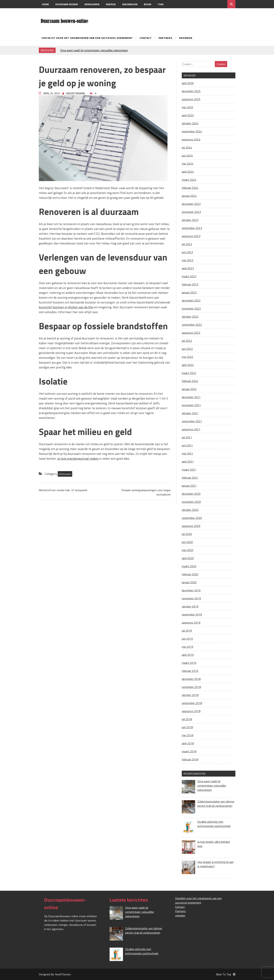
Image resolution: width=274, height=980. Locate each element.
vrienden (186, 38)
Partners (165, 38)
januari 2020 (189, 582)
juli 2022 (187, 341)
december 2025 (191, 91)
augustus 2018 (191, 711)
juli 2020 (187, 534)
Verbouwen (92, 4)
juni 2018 (187, 727)
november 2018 (191, 687)
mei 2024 (187, 164)
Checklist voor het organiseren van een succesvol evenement (87, 38)
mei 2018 (187, 735)
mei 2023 (187, 260)
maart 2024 (189, 180)
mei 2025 (187, 107)
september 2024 (192, 131)
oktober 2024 (190, 123)
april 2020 (188, 558)
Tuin (161, 4)
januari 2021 (189, 486)
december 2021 (191, 397)
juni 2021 (187, 445)
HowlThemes (63, 974)
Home (45, 4)
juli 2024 (187, 147)
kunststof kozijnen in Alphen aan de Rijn (66, 307)
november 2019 (191, 598)
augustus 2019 (191, 622)
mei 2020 (187, 550)
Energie (111, 4)
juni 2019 (187, 639)
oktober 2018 (190, 695)
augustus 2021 (191, 429)
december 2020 (191, 494)
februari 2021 (190, 478)
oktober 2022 (190, 317)
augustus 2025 (191, 99)
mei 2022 (187, 357)
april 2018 (188, 743)
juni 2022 (187, 349)
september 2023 (192, 228)
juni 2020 (187, 542)
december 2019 (191, 590)
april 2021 (188, 461)
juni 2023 (187, 252)
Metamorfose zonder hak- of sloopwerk (63, 490)
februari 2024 (190, 188)
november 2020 (191, 502)
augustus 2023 (191, 236)
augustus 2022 (191, 333)
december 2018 (191, 679)
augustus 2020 (191, 526)
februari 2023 (190, 284)
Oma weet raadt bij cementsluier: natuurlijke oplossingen (94, 50)
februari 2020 (190, 574)
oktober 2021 (190, 413)
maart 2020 (189, 566)
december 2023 (191, 204)
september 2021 (192, 421)
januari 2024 (189, 196)
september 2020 (192, 518)
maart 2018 (189, 751)
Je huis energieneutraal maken (78, 459)
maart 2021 (189, 470)
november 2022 (191, 308)
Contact (47, 12)
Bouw (148, 4)
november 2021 (191, 405)
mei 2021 (187, 453)
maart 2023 (189, 276)
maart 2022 (189, 373)
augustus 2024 (191, 139)
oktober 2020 (190, 510)
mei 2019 (187, 647)
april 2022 (188, 365)
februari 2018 (190, 759)
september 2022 (192, 325)
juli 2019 (187, 631)
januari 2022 (189, 389)
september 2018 (192, 703)
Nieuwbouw (130, 4)
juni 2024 (187, 155)
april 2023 (188, 268)
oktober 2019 (190, 606)
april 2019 (188, 655)
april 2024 (188, 172)
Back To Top (226, 974)
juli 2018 (187, 719)
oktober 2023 (190, 220)
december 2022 (191, 300)
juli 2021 (187, 437)
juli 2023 (187, 244)
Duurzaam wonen (67, 4)
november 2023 (191, 212)
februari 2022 (190, 381)
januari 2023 (189, 292)
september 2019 (192, 614)
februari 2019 (190, 671)
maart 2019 (189, 663)
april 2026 (188, 83)
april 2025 (188, 115)
